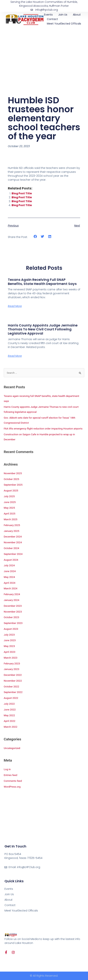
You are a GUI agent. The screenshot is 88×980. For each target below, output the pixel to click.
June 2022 (10, 709)
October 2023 (11, 617)
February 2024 (12, 594)
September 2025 (13, 485)
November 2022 (13, 681)
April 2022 (10, 721)
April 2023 (10, 652)
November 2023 (13, 612)
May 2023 (9, 646)
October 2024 (11, 548)
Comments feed (13, 781)
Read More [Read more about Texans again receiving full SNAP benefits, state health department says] (15, 306)
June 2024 (10, 571)
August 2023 (11, 629)
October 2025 (11, 479)
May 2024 (9, 577)
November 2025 (13, 473)
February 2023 (12, 663)
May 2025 (9, 508)
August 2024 (11, 560)
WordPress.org (12, 787)
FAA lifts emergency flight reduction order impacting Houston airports (43, 429)
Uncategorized (12, 748)
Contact (52, 19)
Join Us (63, 15)
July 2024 (9, 565)
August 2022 (11, 698)
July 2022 (9, 704)
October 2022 (11, 686)
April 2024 (10, 583)
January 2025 (11, 531)
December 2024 (13, 537)
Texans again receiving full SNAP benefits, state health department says (42, 282)
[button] (35, 237)
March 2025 (11, 519)
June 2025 (10, 502)
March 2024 (11, 588)
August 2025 (11, 490)
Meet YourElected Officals (64, 24)
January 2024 (11, 600)
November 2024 (13, 542)
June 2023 (10, 640)
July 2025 (9, 496)
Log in (7, 769)
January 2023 (11, 669)
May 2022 (9, 715)
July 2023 (9, 635)
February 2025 (12, 525)
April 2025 (10, 513)
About (77, 15)
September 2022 (13, 692)
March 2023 (11, 658)
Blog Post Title (22, 193)
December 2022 (13, 675)
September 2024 (13, 554)
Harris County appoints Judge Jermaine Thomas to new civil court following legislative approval (43, 329)
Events (48, 15)
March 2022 (11, 727)
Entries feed (10, 775)
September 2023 (13, 623)
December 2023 (13, 606)
